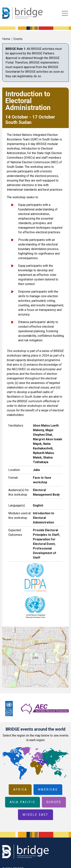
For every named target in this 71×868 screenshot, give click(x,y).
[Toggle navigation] (65, 13)
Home (6, 39)
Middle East (35, 815)
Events (18, 39)
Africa (20, 790)
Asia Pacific (23, 802)
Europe (54, 802)
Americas (48, 790)
